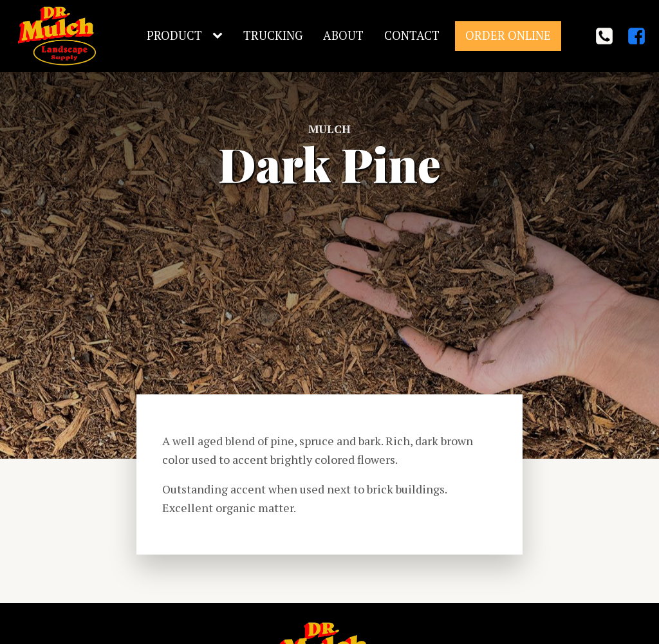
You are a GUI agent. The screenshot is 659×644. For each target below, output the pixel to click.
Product (174, 35)
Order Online (508, 35)
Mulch (329, 129)
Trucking (273, 35)
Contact (412, 35)
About (343, 35)
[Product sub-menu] (220, 36)
